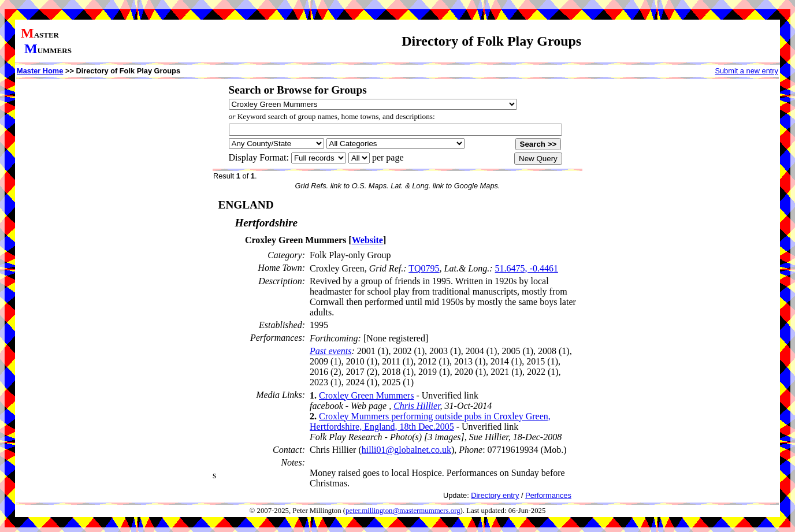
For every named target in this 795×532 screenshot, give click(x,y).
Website (367, 240)
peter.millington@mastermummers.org (403, 511)
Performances (548, 495)
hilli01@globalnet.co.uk (406, 450)
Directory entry (495, 495)
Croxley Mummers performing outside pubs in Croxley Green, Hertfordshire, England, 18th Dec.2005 (430, 421)
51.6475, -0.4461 (527, 268)
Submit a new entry (746, 71)
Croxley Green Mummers (366, 395)
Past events (330, 351)
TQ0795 (424, 268)
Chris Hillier (417, 406)
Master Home (40, 71)
